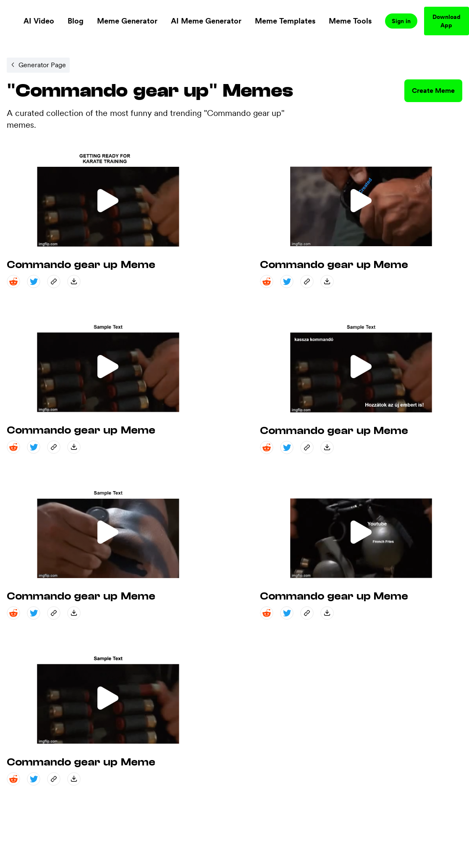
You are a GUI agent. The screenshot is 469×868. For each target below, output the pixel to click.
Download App (447, 21)
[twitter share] (34, 281)
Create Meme (433, 91)
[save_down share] (74, 281)
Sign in (401, 21)
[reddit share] (13, 281)
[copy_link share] (54, 281)
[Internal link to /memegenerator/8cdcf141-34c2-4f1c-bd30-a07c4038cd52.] (38, 65)
